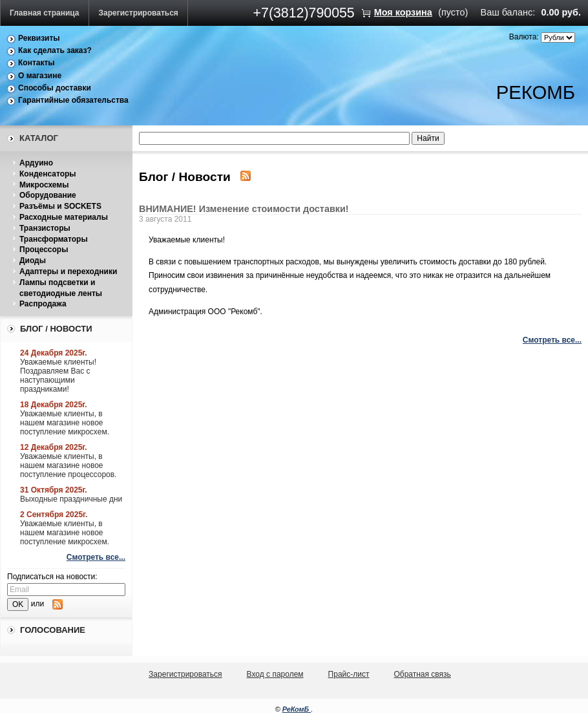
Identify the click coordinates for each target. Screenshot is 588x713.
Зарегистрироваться (139, 13)
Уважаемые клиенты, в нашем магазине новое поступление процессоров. (68, 465)
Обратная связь (422, 674)
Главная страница (45, 13)
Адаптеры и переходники (68, 271)
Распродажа (43, 304)
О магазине (40, 76)
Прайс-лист (349, 674)
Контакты (37, 63)
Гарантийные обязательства (73, 100)
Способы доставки (55, 88)
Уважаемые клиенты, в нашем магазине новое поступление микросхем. (65, 423)
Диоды (33, 261)
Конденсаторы (48, 174)
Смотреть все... (96, 557)
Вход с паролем (275, 674)
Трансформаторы (54, 239)
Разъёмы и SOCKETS (60, 206)
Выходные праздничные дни (71, 499)
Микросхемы (44, 185)
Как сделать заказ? (55, 50)
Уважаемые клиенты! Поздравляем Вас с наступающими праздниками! (58, 376)
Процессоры (44, 250)
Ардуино (36, 163)
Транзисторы (45, 228)
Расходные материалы (64, 217)
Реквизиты (39, 38)
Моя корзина (403, 12)
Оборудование (48, 195)
